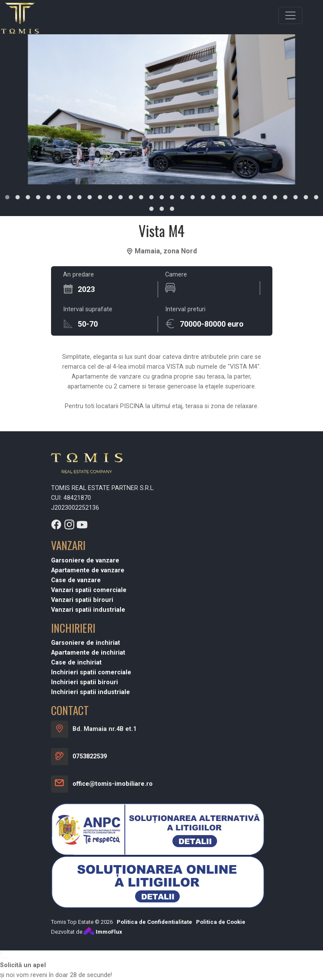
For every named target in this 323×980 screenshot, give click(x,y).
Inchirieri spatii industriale (91, 928)
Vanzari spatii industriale (88, 846)
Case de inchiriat (76, 899)
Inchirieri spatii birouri (85, 918)
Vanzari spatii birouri (82, 836)
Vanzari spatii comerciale (89, 826)
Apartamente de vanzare (88, 806)
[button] (7, 197)
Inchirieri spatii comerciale (91, 909)
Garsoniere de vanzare (85, 796)
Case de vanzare (76, 816)
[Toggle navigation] (290, 15)
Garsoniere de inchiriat (86, 879)
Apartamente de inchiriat (88, 889)
